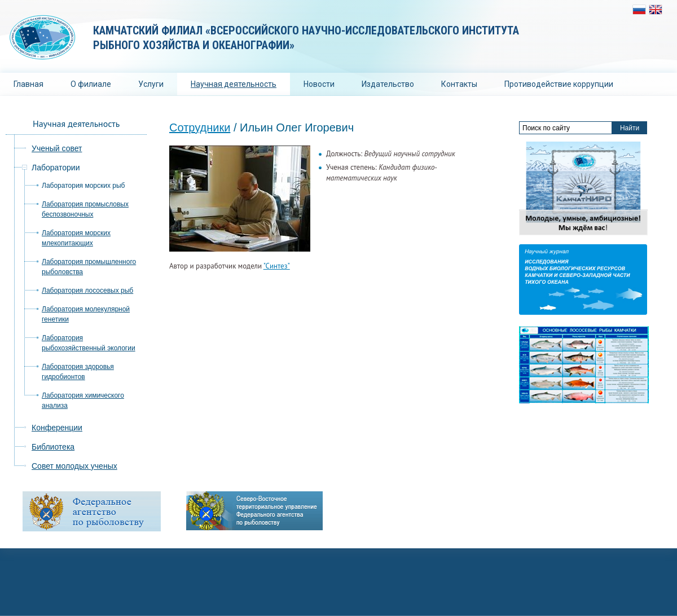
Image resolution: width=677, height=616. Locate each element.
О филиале (91, 84)
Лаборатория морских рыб (83, 186)
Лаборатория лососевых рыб (87, 291)
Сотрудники (200, 127)
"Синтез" (277, 266)
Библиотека (53, 447)
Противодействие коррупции (559, 84)
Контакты (459, 84)
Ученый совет (57, 148)
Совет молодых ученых (74, 466)
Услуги (151, 84)
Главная (28, 84)
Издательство (388, 84)
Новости (319, 84)
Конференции (57, 428)
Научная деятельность (234, 84)
